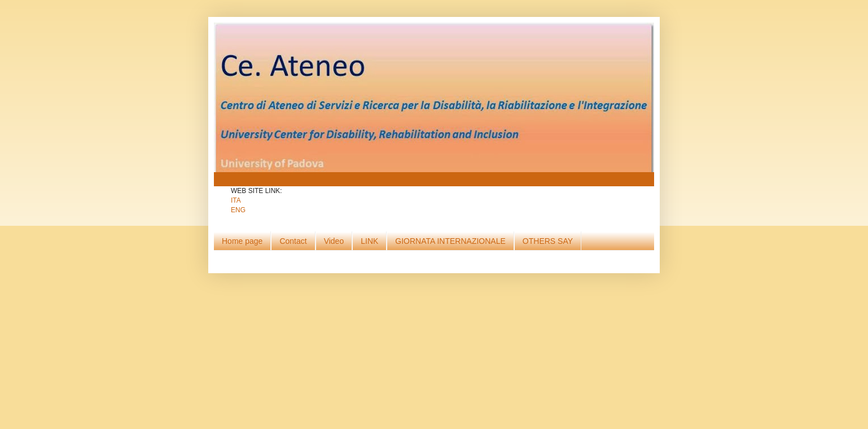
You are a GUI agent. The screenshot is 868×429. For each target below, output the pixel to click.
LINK (369, 241)
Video (334, 241)
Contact (293, 241)
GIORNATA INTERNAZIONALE (450, 241)
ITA (236, 200)
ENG (238, 210)
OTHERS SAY (548, 241)
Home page (242, 241)
